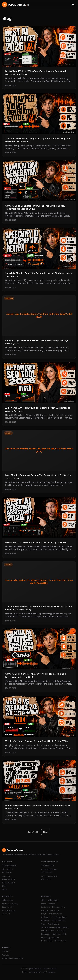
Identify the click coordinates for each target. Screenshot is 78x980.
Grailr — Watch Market (50, 924)
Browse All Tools (9, 910)
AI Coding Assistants (49, 876)
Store (4, 890)
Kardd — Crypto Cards (50, 910)
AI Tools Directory (9, 866)
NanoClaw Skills (9, 883)
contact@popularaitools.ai (13, 958)
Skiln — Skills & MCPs (50, 900)
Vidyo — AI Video (48, 904)
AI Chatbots (46, 879)
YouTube (6, 955)
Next (45, 832)
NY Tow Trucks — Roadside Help (54, 941)
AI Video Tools (47, 873)
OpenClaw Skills (9, 879)
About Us (6, 914)
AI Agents (6, 876)
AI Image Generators (50, 869)
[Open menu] (73, 5)
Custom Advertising (10, 904)
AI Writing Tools (48, 866)
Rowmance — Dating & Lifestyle (54, 934)
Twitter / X (6, 952)
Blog (4, 886)
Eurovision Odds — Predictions (54, 931)
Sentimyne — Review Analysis (53, 907)
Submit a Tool (8, 900)
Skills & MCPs (8, 869)
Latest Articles (8, 907)
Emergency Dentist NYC (51, 938)
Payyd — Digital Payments (52, 914)
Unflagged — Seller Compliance (54, 917)
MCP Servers (7, 873)
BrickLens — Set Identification (53, 921)
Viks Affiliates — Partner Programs (55, 927)
